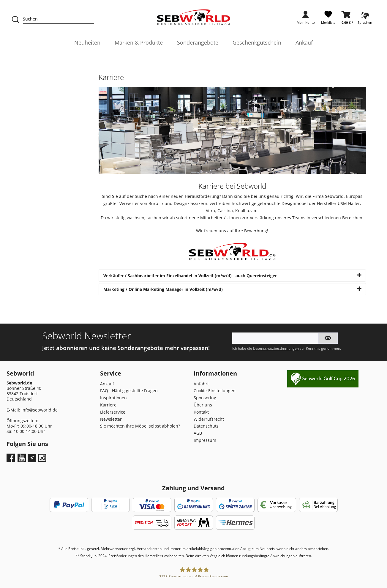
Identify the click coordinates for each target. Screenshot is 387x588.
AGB (198, 433)
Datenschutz (206, 426)
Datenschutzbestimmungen (276, 348)
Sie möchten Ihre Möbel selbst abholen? (140, 426)
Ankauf (107, 384)
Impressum (205, 440)
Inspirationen (113, 398)
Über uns (203, 405)
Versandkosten (149, 549)
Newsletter (111, 419)
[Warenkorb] (347, 19)
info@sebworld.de (40, 410)
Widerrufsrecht (209, 419)
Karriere (108, 405)
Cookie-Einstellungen (215, 391)
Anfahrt (201, 384)
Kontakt (201, 412)
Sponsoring (205, 398)
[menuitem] (306, 19)
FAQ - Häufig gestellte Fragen (129, 391)
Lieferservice (113, 412)
